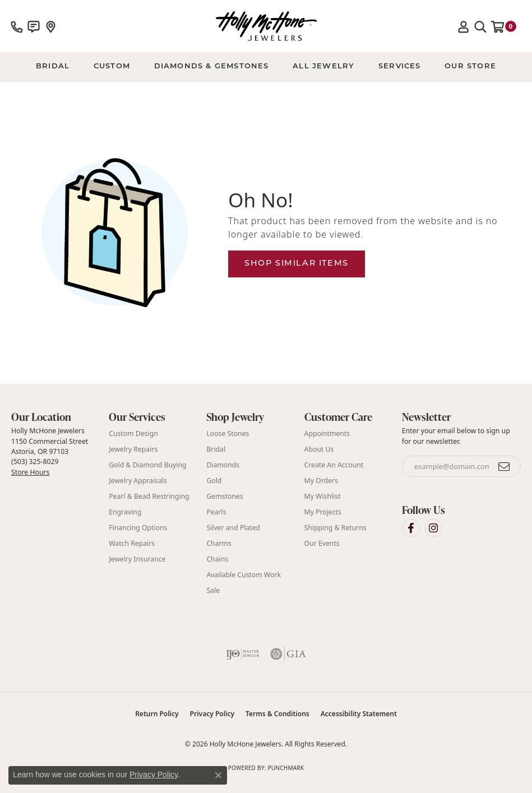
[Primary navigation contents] (266, 67)
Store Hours (30, 472)
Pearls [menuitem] (216, 512)
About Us (319, 449)
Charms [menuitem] (219, 543)
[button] (464, 26)
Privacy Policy (212, 714)
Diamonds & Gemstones (212, 66)
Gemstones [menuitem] (225, 496)
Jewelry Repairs (133, 449)
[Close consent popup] (218, 775)
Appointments (327, 433)
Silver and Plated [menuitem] (233, 528)
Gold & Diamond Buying (147, 465)
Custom (112, 66)
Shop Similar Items (297, 264)
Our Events (322, 543)
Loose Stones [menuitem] (228, 433)
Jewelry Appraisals (138, 481)
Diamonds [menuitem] (223, 465)
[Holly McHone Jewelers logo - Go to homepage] (266, 26)
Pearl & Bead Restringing (149, 496)
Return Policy (157, 714)
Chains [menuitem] (217, 559)
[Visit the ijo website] (243, 654)
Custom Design (133, 433)
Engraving (125, 512)
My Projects (323, 512)
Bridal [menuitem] (216, 449)
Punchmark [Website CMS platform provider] (286, 768)
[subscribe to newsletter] (505, 466)
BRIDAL (53, 66)
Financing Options (138, 528)
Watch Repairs (132, 543)
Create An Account (334, 465)
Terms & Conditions (277, 714)
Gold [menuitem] (214, 481)
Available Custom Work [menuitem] (244, 575)
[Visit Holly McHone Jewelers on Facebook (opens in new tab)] (411, 528)
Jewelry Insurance (137, 559)
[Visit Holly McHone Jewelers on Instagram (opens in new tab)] (433, 528)
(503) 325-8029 (35, 462)
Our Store (470, 66)
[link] (17, 26)
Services (400, 66)
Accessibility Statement (359, 714)
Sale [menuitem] (213, 590)
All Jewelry (323, 66)
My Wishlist (323, 496)
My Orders (321, 481)
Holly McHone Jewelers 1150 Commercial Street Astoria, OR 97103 (50, 451)
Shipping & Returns (336, 528)
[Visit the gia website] (288, 654)
